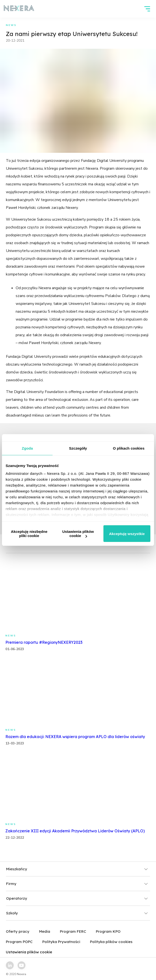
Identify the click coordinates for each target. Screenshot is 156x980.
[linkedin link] (10, 965)
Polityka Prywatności (61, 942)
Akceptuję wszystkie (127, 534)
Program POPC (19, 942)
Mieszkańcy (77, 869)
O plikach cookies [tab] (129, 448)
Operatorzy (77, 898)
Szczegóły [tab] (78, 448)
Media (45, 931)
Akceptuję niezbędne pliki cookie (29, 534)
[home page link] (19, 9)
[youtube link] (22, 965)
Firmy (77, 884)
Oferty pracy (18, 931)
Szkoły (77, 913)
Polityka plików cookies (111, 942)
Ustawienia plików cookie (78, 534)
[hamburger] (147, 9)
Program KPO (108, 931)
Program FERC (73, 931)
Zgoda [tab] (27, 448)
